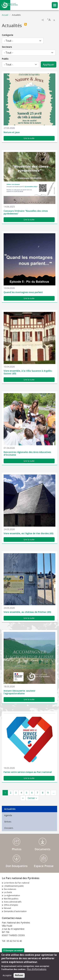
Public (5, 59)
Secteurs (7, 47)
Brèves (8, 822)
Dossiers (9, 828)
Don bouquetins (17, 866)
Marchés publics (11, 899)
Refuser (19, 977)
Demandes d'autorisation (15, 911)
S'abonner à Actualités (26, 24)
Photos (17, 849)
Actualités (10, 809)
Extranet (7, 908)
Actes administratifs (13, 902)
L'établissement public (14, 886)
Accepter (7, 977)
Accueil (5, 15)
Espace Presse (44, 866)
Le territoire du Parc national (17, 883)
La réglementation (12, 895)
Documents (42, 849)
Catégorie (8, 35)
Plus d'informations (37, 971)
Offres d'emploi (11, 905)
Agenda (8, 815)
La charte (8, 892)
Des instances (10, 889)
